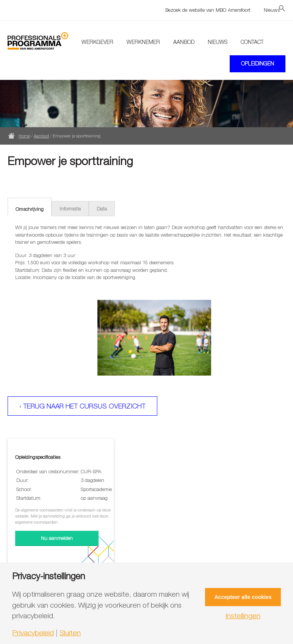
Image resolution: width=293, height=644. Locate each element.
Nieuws (272, 10)
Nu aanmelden (57, 538)
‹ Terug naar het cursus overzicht (82, 406)
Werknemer (143, 42)
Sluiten (70, 633)
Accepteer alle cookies (243, 597)
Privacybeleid (33, 633)
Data (102, 209)
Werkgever (97, 42)
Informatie (70, 209)
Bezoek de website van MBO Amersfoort (208, 10)
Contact (252, 42)
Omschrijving (30, 209)
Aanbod (184, 42)
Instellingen (243, 616)
